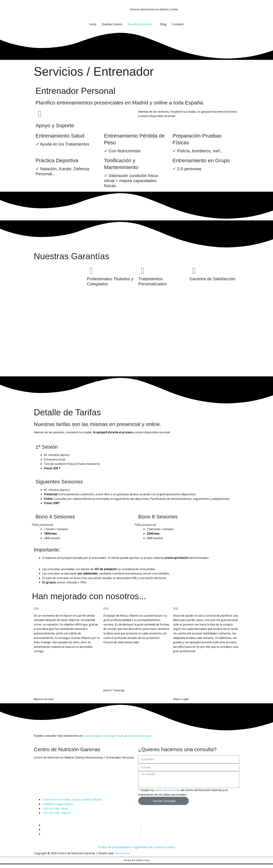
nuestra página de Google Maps (104, 740)
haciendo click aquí (141, 740)
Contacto (169, 852)
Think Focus (122, 858)
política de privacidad (167, 795)
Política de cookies (151, 852)
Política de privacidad (112, 852)
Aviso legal (132, 852)
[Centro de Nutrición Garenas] (84, 785)
